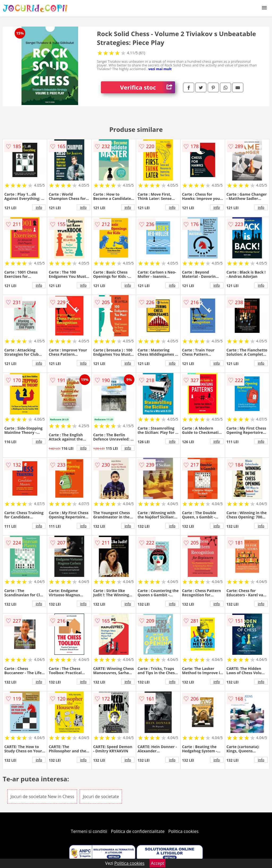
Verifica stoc (148, 87)
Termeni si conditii (89, 831)
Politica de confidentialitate (138, 831)
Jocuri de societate (101, 796)
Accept (158, 863)
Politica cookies (184, 831)
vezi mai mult (160, 69)
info (39, 207)
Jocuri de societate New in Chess (42, 796)
